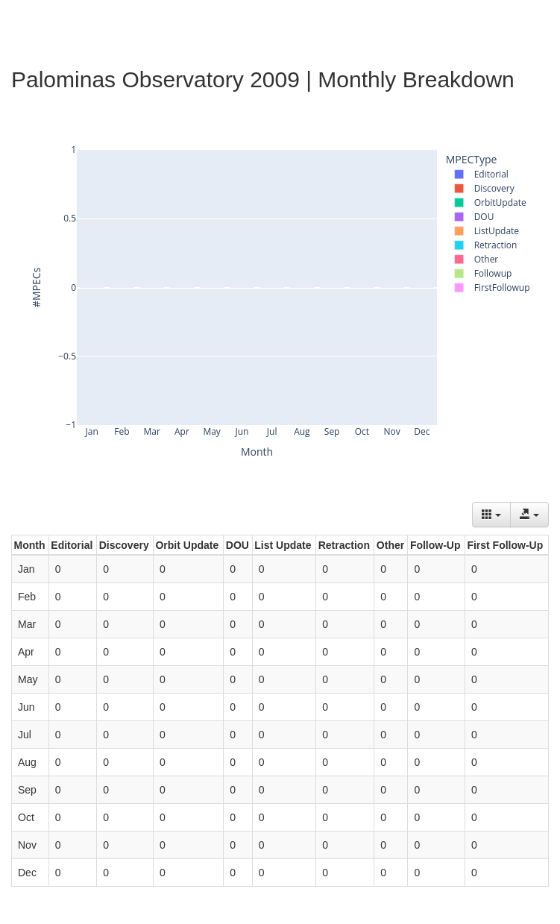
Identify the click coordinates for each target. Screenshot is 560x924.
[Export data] (529, 515)
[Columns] (491, 515)
